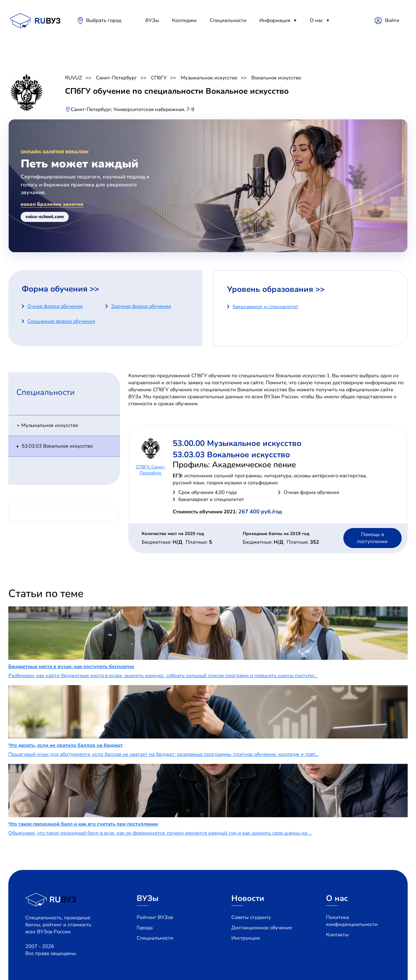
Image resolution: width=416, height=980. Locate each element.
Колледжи (184, 20)
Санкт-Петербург (116, 78)
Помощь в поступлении (372, 538)
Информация (275, 20)
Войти (392, 20)
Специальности (228, 20)
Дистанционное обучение (262, 928)
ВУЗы (152, 20)
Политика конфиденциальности (352, 921)
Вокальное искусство (276, 78)
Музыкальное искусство (209, 78)
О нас (316, 20)
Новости (248, 898)
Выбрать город (104, 20)
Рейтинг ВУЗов (155, 917)
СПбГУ (159, 78)
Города (145, 928)
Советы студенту (251, 917)
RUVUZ (73, 78)
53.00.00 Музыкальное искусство (237, 443)
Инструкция (245, 938)
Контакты (337, 935)
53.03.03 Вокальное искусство (57, 446)
